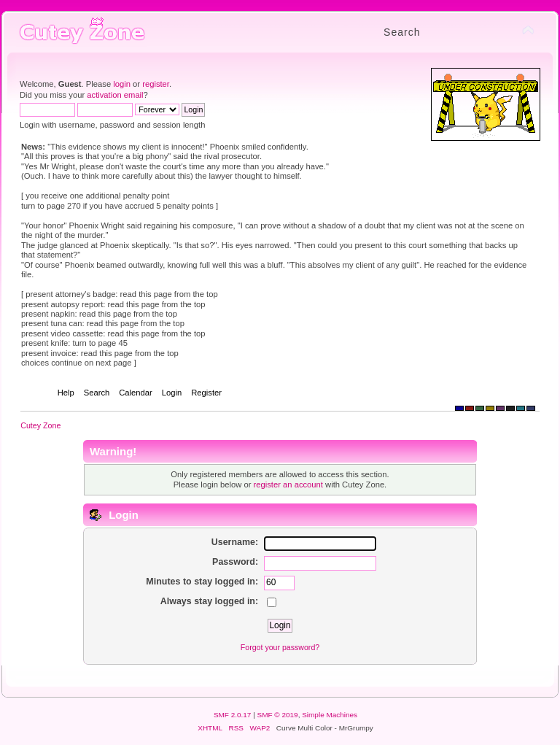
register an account (288, 485)
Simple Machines (330, 715)
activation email (115, 95)
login (122, 84)
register (156, 84)
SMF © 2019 (278, 715)
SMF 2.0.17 (233, 715)
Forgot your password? (280, 647)
